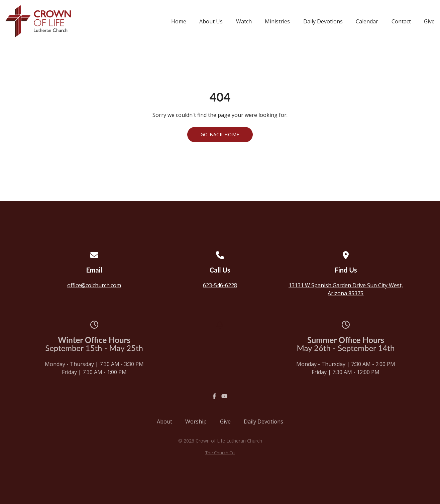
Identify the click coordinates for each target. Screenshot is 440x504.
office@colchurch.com (94, 285)
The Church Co (220, 453)
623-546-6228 (220, 285)
